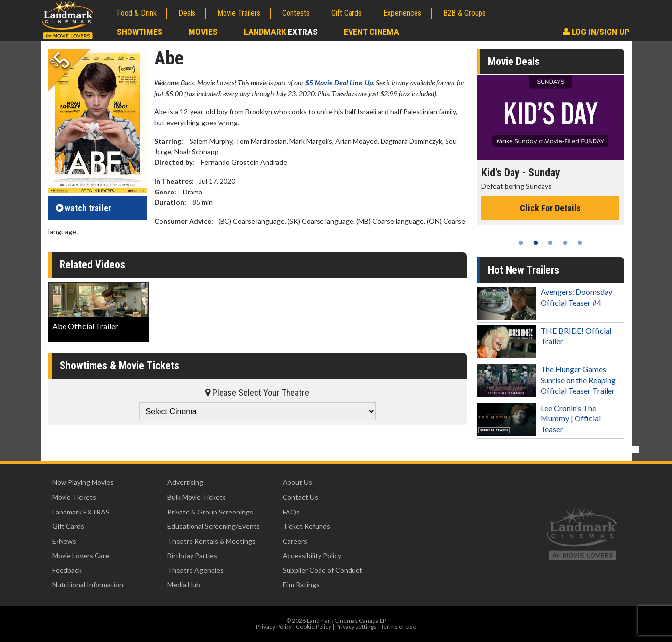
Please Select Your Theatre (257, 393)
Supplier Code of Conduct (322, 570)
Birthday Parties (192, 556)
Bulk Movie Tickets (197, 497)
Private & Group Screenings (210, 512)
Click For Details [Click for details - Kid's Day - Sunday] (550, 208)
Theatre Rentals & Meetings (211, 541)
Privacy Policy (274, 626)
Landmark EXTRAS (81, 512)
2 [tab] (536, 243)
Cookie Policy (314, 626)
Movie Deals (514, 61)
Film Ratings (301, 585)
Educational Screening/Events (214, 526)
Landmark (281, 32)
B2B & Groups (464, 13)
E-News (64, 541)
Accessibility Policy (312, 556)
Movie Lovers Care (81, 556)
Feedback (67, 570)
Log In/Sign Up (596, 32)
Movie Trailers (239, 13)
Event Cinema (371, 32)
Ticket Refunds (306, 526)
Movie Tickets (74, 497)
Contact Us (300, 497)
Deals (187, 13)
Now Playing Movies (83, 482)
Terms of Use (398, 626)
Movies (203, 32)
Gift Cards (347, 13)
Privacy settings (356, 626)
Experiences (402, 13)
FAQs (291, 512)
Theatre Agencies (195, 570)
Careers (295, 541)
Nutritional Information (88, 585)
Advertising (185, 482)
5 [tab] (580, 243)
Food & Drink (137, 13)
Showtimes (140, 32)
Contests (296, 13)
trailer (83, 208)
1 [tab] (521, 243)
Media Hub (184, 585)
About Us (297, 482)
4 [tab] (565, 243)
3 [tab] (550, 243)
